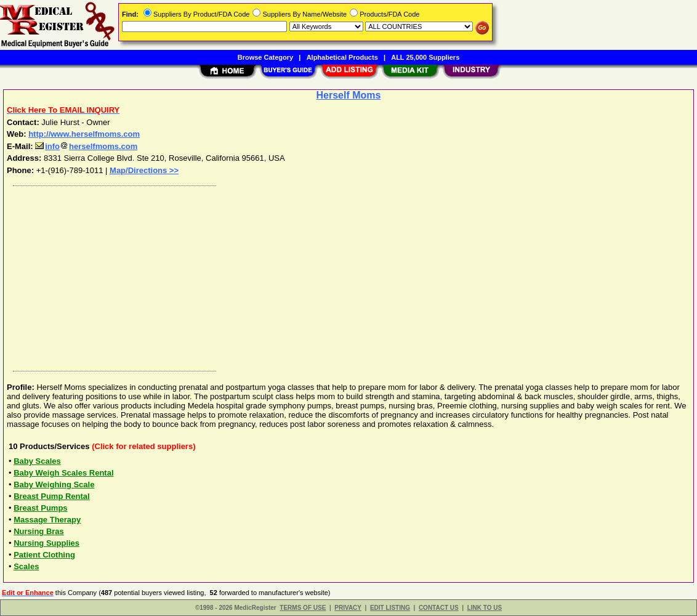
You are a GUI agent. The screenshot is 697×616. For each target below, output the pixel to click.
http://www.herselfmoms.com (84, 134)
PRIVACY (348, 608)
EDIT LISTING (390, 608)
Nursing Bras (39, 531)
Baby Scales (37, 461)
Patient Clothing (44, 555)
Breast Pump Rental (52, 496)
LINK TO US (485, 608)
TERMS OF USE (303, 608)
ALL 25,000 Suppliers (425, 57)
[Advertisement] (349, 275)
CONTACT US (439, 608)
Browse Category (265, 57)
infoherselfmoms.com (86, 146)
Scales (26, 566)
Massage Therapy (47, 520)
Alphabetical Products (342, 57)
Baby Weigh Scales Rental (63, 473)
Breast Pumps (40, 508)
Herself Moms (349, 95)
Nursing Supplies (46, 543)
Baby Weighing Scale (54, 484)
